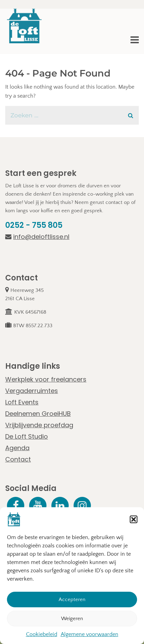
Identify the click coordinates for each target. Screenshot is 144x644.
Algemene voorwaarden (90, 635)
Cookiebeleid (42, 635)
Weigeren (72, 619)
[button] (134, 520)
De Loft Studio (27, 436)
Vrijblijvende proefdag (39, 425)
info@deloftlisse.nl (37, 237)
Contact (18, 459)
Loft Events (22, 402)
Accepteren (72, 600)
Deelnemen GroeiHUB (38, 414)
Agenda (17, 448)
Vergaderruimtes (32, 391)
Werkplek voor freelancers (46, 379)
